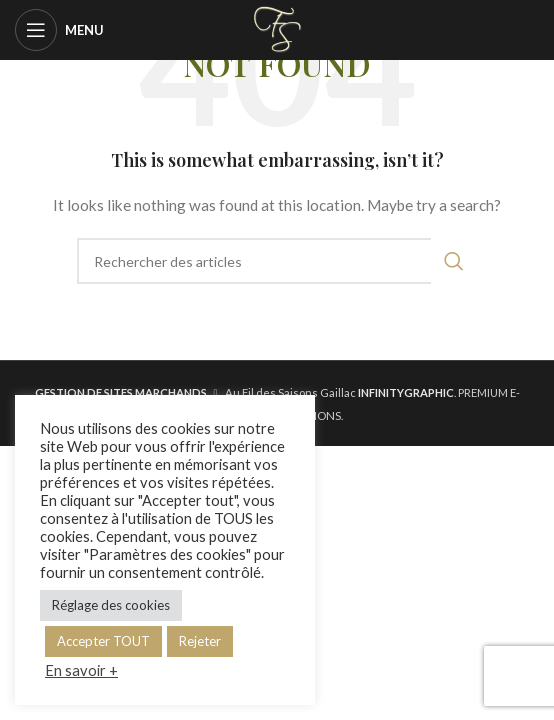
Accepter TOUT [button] (103, 641)
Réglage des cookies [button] (111, 605)
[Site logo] (277, 28)
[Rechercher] (277, 261)
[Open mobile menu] (59, 30)
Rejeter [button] (200, 641)
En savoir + (81, 670)
